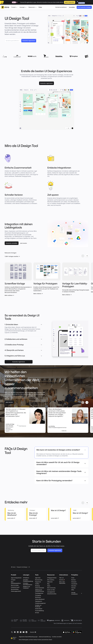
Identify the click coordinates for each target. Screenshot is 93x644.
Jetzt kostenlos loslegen (84, 7)
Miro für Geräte (15, 585)
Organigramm (39, 601)
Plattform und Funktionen (27, 587)
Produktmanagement (40, 603)
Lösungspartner (51, 592)
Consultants (74, 584)
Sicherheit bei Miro (52, 594)
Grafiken (37, 584)
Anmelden (72, 7)
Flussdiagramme (39, 593)
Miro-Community (51, 588)
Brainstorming (39, 580)
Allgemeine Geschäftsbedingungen (28, 637)
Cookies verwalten (57, 637)
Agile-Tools (38, 578)
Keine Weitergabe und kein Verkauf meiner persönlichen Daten (36, 640)
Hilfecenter (50, 582)
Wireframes (38, 597)
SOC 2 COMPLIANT (34, 620)
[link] (47, 83)
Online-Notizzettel (40, 588)
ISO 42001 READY (16, 620)
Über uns (62, 578)
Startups (73, 588)
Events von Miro (51, 590)
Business (73, 580)
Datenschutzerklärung (45, 637)
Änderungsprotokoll (16, 591)
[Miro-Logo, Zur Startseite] (5, 7)
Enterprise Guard (15, 587)
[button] (41, 339)
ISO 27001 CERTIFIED (25, 620)
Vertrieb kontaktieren (61, 7)
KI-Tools (37, 613)
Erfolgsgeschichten (52, 578)
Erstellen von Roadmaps (38, 606)
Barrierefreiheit (15, 589)
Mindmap (37, 586)
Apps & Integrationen (16, 578)
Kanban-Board (39, 609)
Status (49, 586)
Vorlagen (13, 580)
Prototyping (38, 595)
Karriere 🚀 (62, 580)
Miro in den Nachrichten (62, 583)
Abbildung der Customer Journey (40, 591)
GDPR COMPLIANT (43, 620)
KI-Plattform (26, 578)
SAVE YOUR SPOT (70, 2)
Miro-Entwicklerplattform (16, 583)
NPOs (73, 590)
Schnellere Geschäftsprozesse (28, 584)
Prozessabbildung (39, 611)
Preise (40, 7)
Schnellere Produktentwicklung (28, 581)
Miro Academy (51, 580)
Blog (48, 584)
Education (74, 586)
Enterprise (74, 582)
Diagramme (38, 582)
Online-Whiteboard (40, 599)
